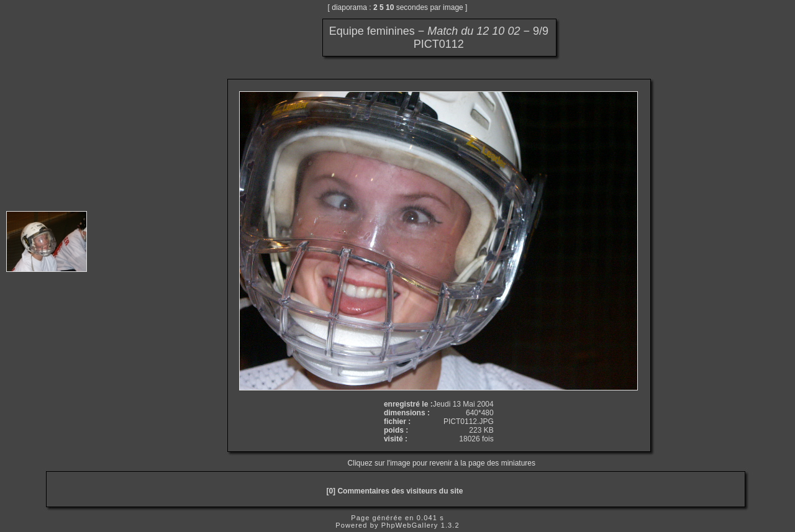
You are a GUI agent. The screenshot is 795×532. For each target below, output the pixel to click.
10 (390, 7)
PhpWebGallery (410, 525)
